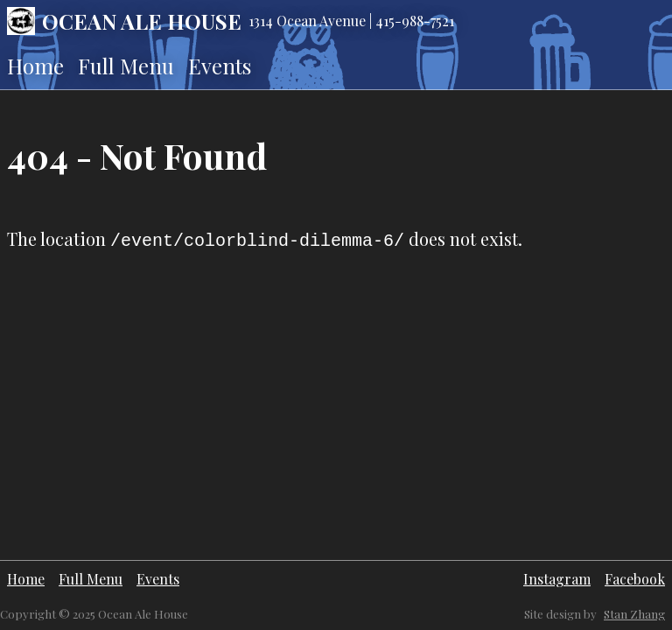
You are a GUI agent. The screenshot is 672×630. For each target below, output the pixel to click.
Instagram (557, 579)
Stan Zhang (634, 614)
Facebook (635, 579)
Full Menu (126, 66)
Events (220, 66)
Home (35, 66)
